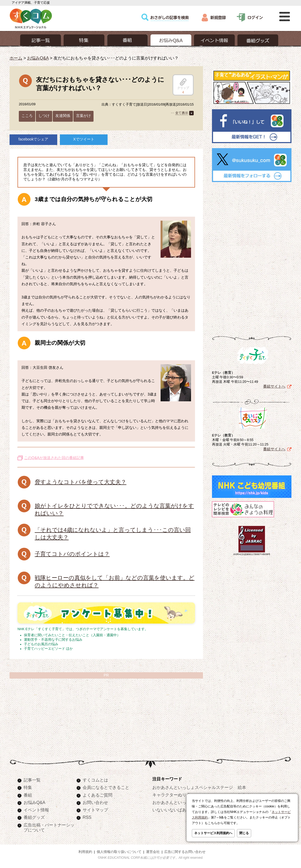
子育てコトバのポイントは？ (72, 554)
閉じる (244, 833)
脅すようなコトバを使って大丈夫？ (81, 482)
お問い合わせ (95, 802)
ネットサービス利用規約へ (213, 833)
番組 (28, 795)
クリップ (183, 84)
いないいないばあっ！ (174, 810)
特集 (28, 787)
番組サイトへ (274, 386)
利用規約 (85, 852)
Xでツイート (84, 139)
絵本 (242, 787)
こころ (27, 116)
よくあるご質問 (98, 795)
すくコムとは (95, 780)
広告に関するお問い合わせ (185, 852)
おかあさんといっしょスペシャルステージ (193, 787)
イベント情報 (36, 810)
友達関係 (63, 116)
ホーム (16, 58)
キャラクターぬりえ (171, 795)
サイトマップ (95, 810)
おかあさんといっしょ (174, 802)
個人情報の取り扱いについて (119, 852)
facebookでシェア (34, 139)
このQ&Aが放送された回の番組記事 (54, 458)
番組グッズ (34, 817)
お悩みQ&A (38, 58)
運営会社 (153, 852)
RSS (87, 817)
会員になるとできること (106, 787)
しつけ (44, 116)
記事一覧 (32, 780)
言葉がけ (83, 116)
